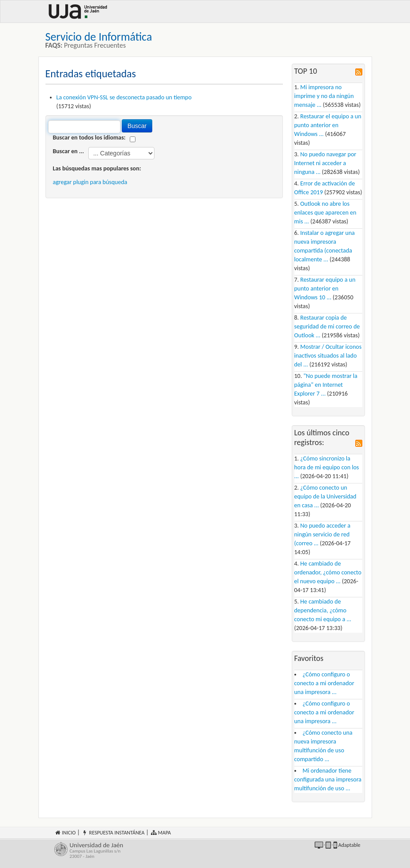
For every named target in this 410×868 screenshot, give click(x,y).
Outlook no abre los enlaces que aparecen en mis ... (325, 213)
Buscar (137, 126)
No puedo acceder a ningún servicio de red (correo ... (323, 534)
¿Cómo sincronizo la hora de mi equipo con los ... (327, 467)
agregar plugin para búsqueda (90, 182)
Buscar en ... (69, 151)
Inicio (65, 833)
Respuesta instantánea (113, 833)
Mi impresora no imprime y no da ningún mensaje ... (324, 96)
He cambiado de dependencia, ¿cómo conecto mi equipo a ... (323, 610)
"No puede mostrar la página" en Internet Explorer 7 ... (326, 385)
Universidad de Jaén (131, 851)
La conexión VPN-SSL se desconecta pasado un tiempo (124, 97)
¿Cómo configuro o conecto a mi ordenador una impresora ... (324, 683)
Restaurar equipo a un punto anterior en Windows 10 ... (325, 289)
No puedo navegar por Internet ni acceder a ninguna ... (325, 163)
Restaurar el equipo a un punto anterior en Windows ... (328, 125)
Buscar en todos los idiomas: (89, 138)
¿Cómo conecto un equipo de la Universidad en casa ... (325, 496)
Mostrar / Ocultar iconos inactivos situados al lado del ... (328, 356)
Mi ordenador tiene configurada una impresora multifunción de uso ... (328, 779)
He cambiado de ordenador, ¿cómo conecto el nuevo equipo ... (328, 572)
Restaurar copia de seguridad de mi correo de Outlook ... (327, 326)
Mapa (160, 833)
